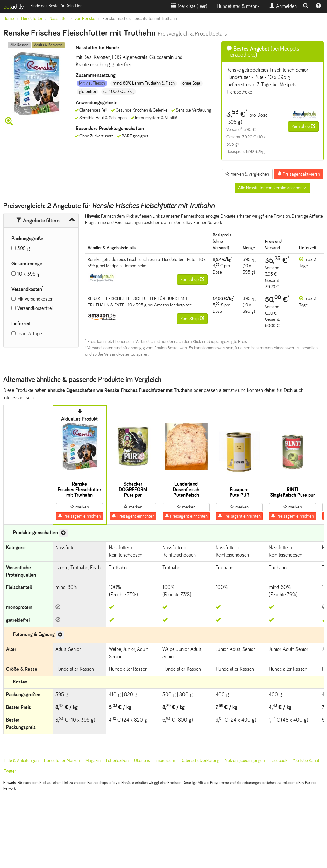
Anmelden (283, 6)
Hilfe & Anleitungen (21, 761)
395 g (24, 248)
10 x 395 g (28, 274)
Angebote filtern (38, 220)
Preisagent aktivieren (299, 174)
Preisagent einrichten (79, 516)
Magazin (93, 761)
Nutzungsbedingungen (245, 761)
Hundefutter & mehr (238, 6)
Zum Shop (303, 126)
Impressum (165, 761)
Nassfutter (59, 19)
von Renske (85, 19)
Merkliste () (189, 6)
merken (79, 507)
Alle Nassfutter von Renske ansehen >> (272, 188)
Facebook (279, 761)
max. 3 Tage (29, 334)
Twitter (10, 771)
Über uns (142, 761)
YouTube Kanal (306, 761)
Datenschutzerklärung (200, 761)
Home (9, 19)
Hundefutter (32, 19)
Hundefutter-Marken (62, 761)
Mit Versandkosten (35, 299)
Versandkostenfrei (35, 308)
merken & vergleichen (247, 174)
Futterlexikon (117, 761)
